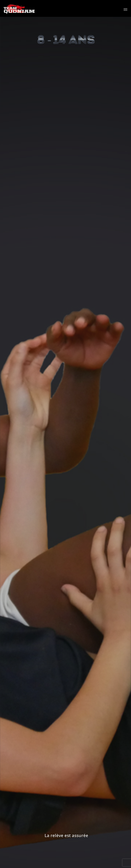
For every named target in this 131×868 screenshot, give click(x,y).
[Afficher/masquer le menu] (125, 9)
